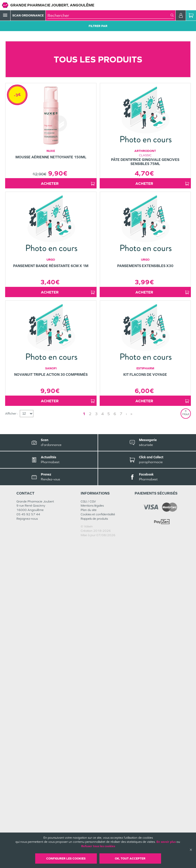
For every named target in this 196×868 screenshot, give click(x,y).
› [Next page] (126, 740)
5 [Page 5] (109, 740)
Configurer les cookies (66, 858)
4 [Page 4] (102, 740)
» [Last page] (131, 740)
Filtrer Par (98, 26)
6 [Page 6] (115, 740)
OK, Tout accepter (130, 858)
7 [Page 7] (121, 740)
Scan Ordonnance (28, 15)
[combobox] (109, 15)
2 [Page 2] (90, 740)
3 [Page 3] (96, 740)
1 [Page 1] (84, 740)
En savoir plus (166, 842)
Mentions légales (92, 832)
